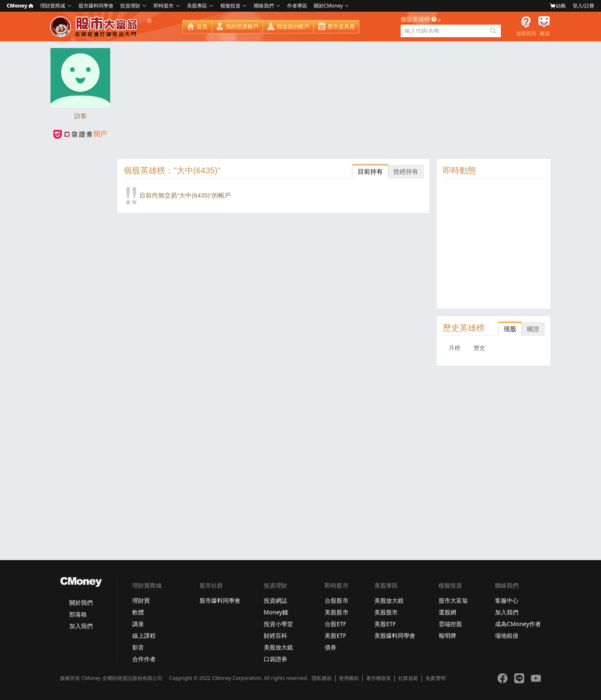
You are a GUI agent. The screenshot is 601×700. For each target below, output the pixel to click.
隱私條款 (322, 678)
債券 (331, 647)
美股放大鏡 (278, 647)
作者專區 (297, 6)
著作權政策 (379, 678)
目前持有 (370, 171)
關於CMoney (328, 6)
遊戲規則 (526, 33)
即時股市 (164, 6)
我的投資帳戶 (242, 27)
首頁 (202, 27)
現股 (510, 329)
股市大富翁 (453, 600)
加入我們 (81, 626)
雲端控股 (450, 624)
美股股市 (336, 612)
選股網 (447, 612)
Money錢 (276, 612)
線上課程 (144, 635)
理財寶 (141, 600)
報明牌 (447, 635)
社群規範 (408, 678)
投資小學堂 (278, 624)
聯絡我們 (264, 6)
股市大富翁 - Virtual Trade (95, 27)
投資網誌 (275, 600)
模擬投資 (230, 6)
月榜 (455, 348)
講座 (138, 624)
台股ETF (335, 624)
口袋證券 (275, 659)
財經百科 (275, 635)
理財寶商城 (53, 6)
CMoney (20, 6)
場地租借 (507, 635)
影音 (138, 647)
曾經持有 (406, 171)
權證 (533, 329)
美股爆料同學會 (395, 635)
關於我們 (81, 602)
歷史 (480, 348)
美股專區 (197, 6)
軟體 (138, 612)
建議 (545, 33)
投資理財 (130, 6)
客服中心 (507, 600)
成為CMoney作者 (518, 624)
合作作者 (144, 659)
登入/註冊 (583, 6)
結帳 (558, 6)
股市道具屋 (341, 27)
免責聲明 (435, 678)
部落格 (78, 614)
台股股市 (336, 600)
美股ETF (335, 635)
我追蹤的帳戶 (293, 27)
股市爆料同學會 (96, 6)
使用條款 (349, 678)
